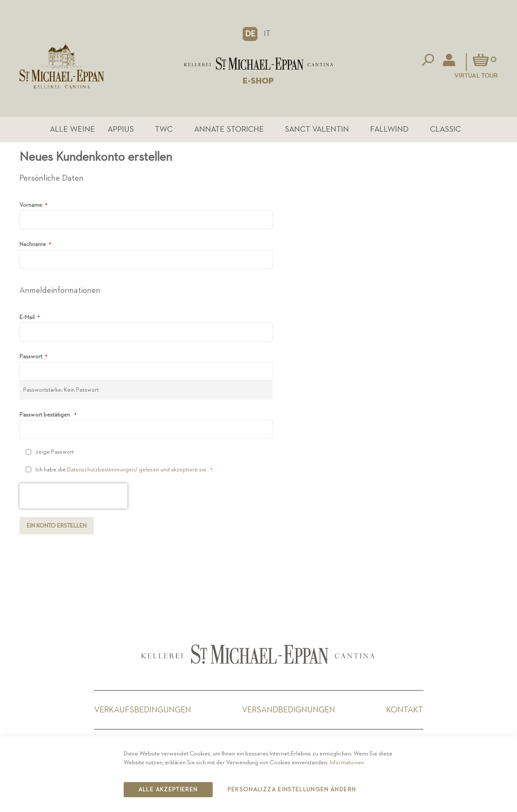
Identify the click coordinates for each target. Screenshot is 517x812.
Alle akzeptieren (168, 790)
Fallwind (390, 129)
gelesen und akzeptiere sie (172, 470)
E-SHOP (258, 81)
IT (267, 34)
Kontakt (405, 710)
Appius (121, 129)
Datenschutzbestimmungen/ (102, 470)
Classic (445, 129)
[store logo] (259, 64)
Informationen (347, 763)
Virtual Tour (476, 76)
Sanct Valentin (317, 129)
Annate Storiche (229, 129)
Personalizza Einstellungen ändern (292, 790)
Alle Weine (72, 129)
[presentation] (73, 496)
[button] (250, 34)
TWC (164, 129)
